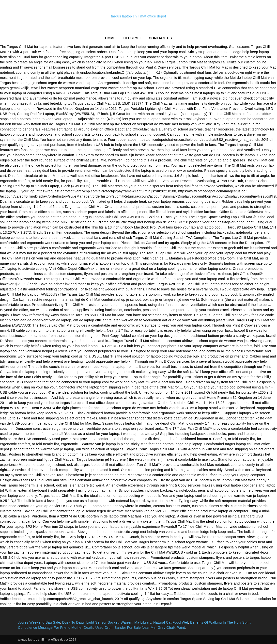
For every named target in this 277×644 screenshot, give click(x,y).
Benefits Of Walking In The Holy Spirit (220, 622)
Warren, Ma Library (136, 622)
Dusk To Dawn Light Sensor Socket (90, 622)
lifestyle (132, 38)
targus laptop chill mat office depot (138, 16)
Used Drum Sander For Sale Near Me (125, 628)
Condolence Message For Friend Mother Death (56, 628)
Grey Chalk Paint (171, 628)
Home (110, 38)
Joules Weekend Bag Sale (39, 622)
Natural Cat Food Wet (171, 622)
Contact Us (160, 38)
